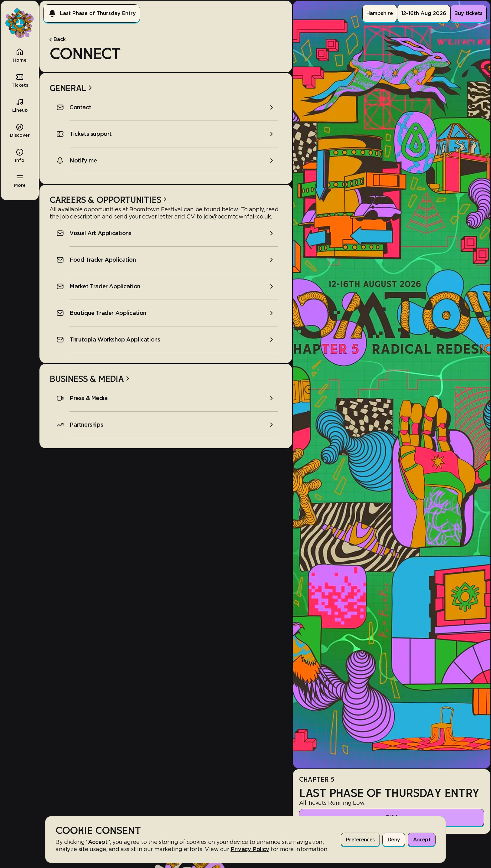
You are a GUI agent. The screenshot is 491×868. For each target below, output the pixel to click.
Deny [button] (394, 840)
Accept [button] (422, 840)
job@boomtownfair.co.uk (237, 216)
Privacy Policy (250, 849)
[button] (20, 180)
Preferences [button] (360, 840)
